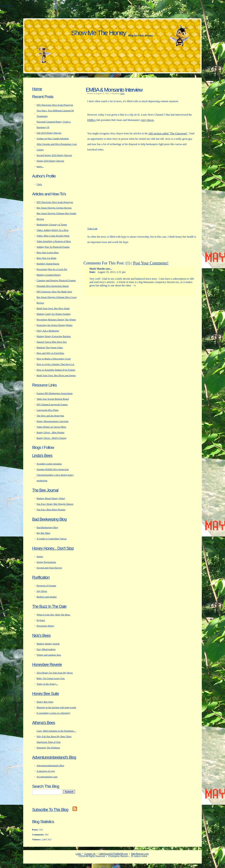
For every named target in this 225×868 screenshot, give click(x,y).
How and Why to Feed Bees (50, 353)
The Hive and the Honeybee (50, 416)
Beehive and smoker (47, 597)
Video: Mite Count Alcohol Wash (53, 236)
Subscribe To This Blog (50, 810)
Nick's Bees (41, 636)
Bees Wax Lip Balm (46, 258)
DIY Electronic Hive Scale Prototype (55, 105)
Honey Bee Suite (46, 694)
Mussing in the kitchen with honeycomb (56, 707)
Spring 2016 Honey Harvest (50, 161)
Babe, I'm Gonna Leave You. (51, 678)
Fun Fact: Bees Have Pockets (51, 509)
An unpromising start (47, 777)
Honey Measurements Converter (53, 421)
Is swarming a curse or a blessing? (53, 713)
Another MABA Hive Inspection (53, 469)
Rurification (41, 577)
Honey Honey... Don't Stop (53, 548)
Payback (41, 620)
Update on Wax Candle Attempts (53, 138)
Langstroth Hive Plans (48, 410)
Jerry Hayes (147, 120)
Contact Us (90, 854)
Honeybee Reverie (47, 665)
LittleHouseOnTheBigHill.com (113, 854)
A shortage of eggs (46, 771)
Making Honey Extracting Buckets (54, 336)
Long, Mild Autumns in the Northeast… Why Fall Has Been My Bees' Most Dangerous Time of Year (56, 736)
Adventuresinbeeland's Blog (54, 757)
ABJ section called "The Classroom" (168, 133)
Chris (122, 93)
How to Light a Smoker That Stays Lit (55, 364)
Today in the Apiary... (47, 684)
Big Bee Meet (43, 533)
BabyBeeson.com (140, 854)
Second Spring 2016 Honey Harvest (54, 155)
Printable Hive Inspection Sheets (53, 286)
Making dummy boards (48, 644)
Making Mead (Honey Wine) (51, 498)
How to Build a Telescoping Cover (54, 359)
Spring (40, 556)
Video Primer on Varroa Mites (51, 427)
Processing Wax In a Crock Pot (52, 269)
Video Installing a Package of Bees (54, 241)
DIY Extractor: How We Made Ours (54, 291)
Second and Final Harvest (49, 568)
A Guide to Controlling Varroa (52, 539)
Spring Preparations (46, 562)
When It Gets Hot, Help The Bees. (53, 615)
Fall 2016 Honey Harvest (49, 133)
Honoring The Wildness (48, 748)
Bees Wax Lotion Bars (48, 252)
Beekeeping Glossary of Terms (52, 224)
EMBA (91, 120)
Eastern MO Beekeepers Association (55, 393)
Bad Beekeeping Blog (49, 519)
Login (78, 854)
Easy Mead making (46, 649)
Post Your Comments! (151, 263)
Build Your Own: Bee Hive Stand (53, 308)
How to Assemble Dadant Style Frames (56, 370)
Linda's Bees (42, 456)
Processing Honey (46, 626)
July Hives (42, 591)
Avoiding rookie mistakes (49, 464)
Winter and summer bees (49, 655)
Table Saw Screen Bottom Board (53, 399)
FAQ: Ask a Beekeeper (48, 331)
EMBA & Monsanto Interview (114, 90)
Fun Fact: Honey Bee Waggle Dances (55, 504)
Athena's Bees (44, 723)
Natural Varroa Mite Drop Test (52, 342)
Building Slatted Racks (48, 264)
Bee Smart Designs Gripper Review (54, 208)
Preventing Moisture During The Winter (56, 319)
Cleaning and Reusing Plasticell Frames (56, 280)
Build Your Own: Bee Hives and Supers (56, 375)
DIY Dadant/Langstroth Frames (52, 404)
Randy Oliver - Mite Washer (51, 432)
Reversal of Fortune (46, 585)
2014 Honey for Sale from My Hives (55, 673)
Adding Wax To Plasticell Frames (53, 247)
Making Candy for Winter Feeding (54, 314)
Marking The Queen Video (50, 347)
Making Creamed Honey (49, 275)
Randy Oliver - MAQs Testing (51, 438)
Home (37, 89)
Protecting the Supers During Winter (55, 325)
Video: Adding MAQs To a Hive (53, 230)
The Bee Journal (45, 490)
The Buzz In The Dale (49, 606)
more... (40, 166)
